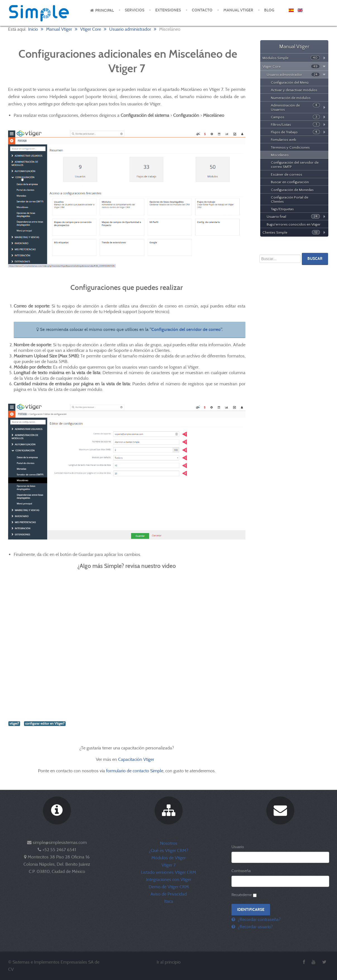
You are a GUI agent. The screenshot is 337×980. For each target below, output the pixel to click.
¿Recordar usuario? (255, 927)
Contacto (202, 10)
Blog (269, 10)
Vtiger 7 (168, 865)
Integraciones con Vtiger (169, 879)
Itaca (169, 901)
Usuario (238, 847)
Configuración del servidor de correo (186, 329)
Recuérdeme (242, 895)
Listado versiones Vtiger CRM (168, 872)
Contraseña (241, 871)
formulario (116, 771)
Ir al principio (169, 962)
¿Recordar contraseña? (259, 919)
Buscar (315, 259)
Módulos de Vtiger (168, 858)
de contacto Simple (145, 771)
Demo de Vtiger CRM (169, 887)
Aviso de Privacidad (169, 894)
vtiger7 (14, 723)
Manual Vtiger (238, 10)
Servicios (135, 10)
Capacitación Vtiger (137, 759)
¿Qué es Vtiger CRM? (168, 850)
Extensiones (168, 10)
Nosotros (169, 843)
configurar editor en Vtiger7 (45, 723)
